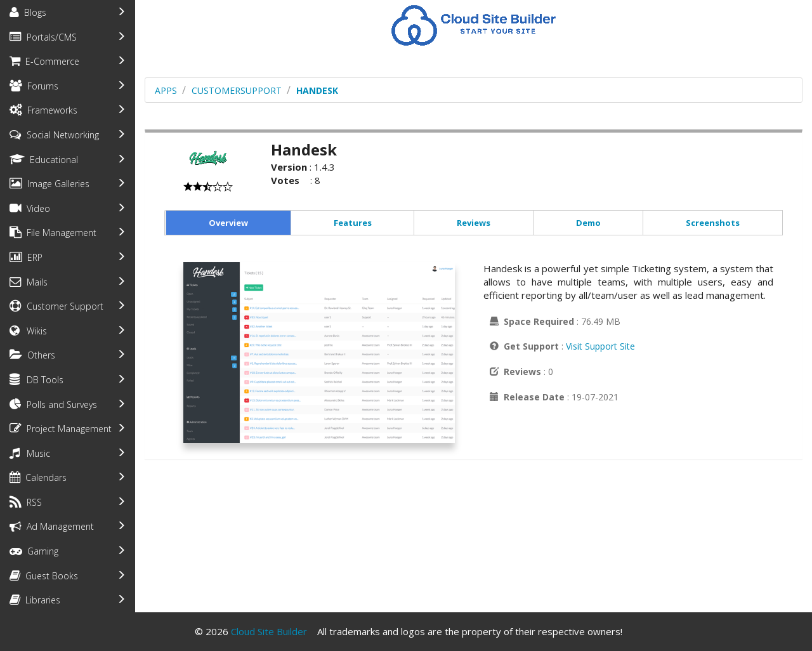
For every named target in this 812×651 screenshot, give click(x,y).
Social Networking (54, 135)
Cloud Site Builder (269, 631)
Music (30, 453)
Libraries (35, 600)
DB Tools (36, 380)
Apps (166, 90)
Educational (44, 160)
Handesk (317, 90)
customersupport (237, 90)
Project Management (61, 429)
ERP (26, 257)
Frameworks (43, 110)
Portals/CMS (43, 37)
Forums (34, 86)
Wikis (28, 331)
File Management (53, 233)
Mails (29, 282)
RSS (26, 502)
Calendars (38, 477)
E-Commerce (44, 61)
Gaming (34, 551)
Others (32, 355)
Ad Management (52, 526)
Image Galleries (49, 184)
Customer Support (56, 306)
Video (30, 208)
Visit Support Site (600, 346)
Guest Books (44, 576)
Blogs (28, 12)
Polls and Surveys (53, 404)
